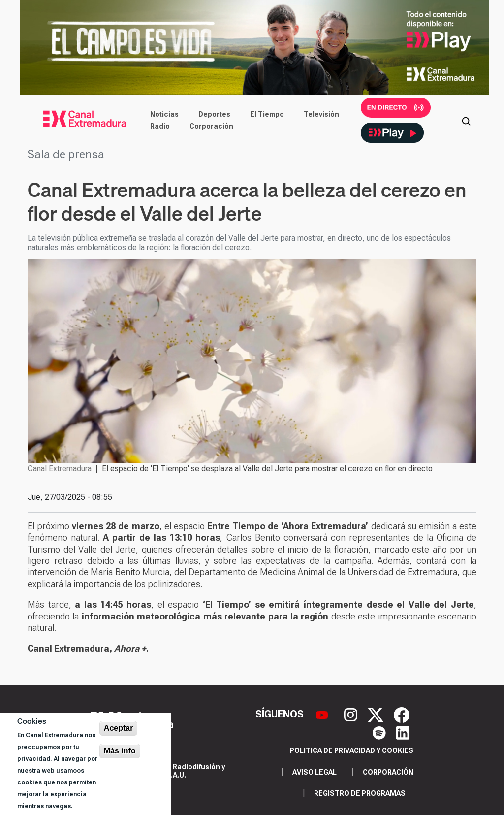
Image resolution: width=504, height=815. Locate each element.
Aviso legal (315, 772)
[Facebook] (402, 714)
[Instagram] (352, 714)
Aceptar (119, 728)
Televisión (321, 114)
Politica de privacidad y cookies (352, 750)
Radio (160, 126)
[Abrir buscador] (466, 120)
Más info (120, 751)
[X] (377, 714)
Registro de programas (360, 793)
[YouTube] (323, 714)
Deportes (214, 114)
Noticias (164, 114)
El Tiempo (267, 114)
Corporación (211, 126)
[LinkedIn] (403, 732)
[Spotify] (380, 732)
